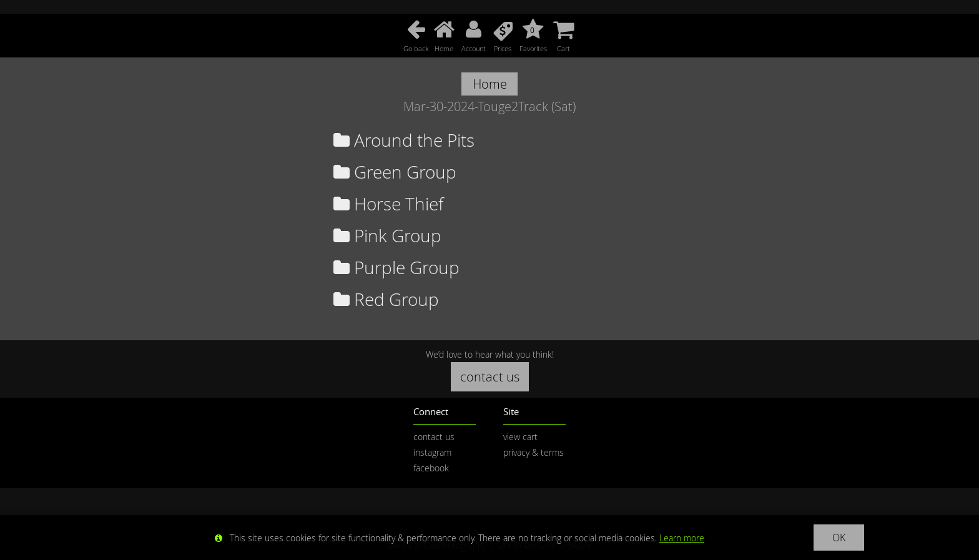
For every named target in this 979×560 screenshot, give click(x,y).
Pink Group (387, 236)
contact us (490, 377)
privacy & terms (534, 452)
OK (839, 538)
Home (490, 84)
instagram (432, 452)
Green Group (395, 172)
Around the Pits (404, 140)
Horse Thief (388, 204)
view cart (520, 437)
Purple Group (396, 268)
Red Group (386, 299)
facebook (431, 468)
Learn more (682, 538)
